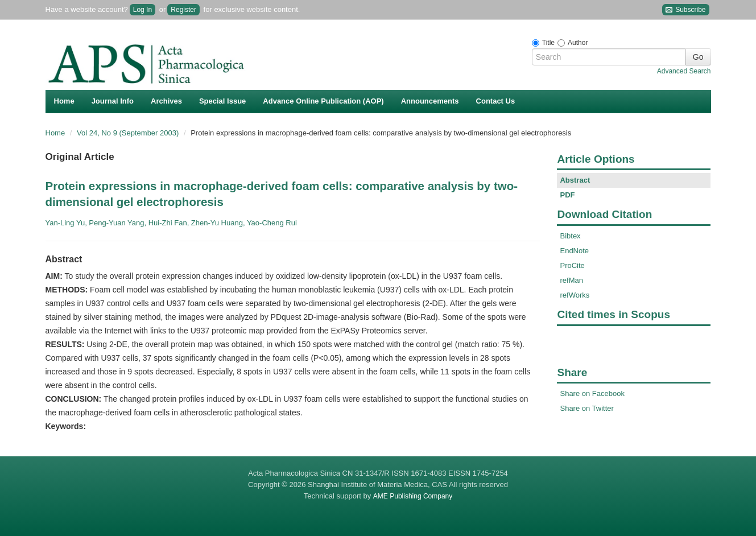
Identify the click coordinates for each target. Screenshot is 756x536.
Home (64, 101)
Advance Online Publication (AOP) (323, 101)
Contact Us (496, 101)
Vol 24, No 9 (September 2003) (129, 133)
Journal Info (113, 101)
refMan (571, 280)
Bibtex (570, 236)
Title (548, 43)
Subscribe (686, 10)
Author (578, 43)
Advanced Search (684, 71)
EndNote (574, 251)
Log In (142, 10)
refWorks (575, 295)
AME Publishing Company (413, 496)
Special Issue (222, 101)
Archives (166, 101)
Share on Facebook (592, 393)
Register (183, 10)
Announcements (430, 101)
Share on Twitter (586, 408)
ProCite (572, 265)
